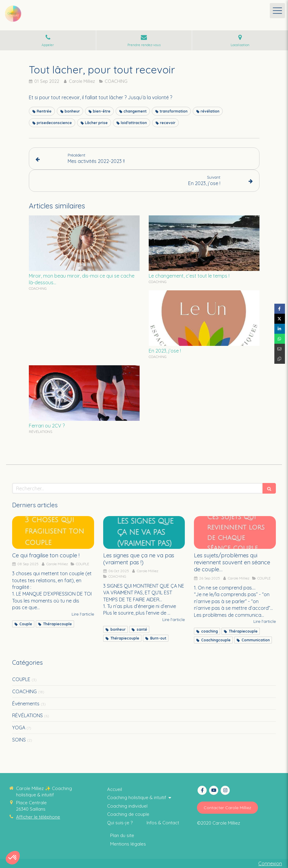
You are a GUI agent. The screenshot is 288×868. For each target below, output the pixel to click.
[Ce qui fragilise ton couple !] (53, 532)
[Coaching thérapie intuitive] (115, 789)
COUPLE (21, 679)
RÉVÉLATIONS (27, 715)
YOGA (19, 728)
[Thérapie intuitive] (128, 814)
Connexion (270, 863)
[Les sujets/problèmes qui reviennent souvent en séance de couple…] (235, 532)
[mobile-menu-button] (277, 11)
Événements (26, 704)
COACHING (24, 691)
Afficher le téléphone (38, 817)
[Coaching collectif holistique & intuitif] (120, 823)
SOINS (19, 740)
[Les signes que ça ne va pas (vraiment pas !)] (144, 532)
